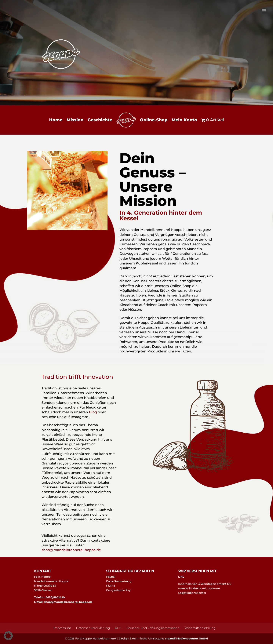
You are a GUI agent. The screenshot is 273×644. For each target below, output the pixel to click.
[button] (8, 636)
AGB (118, 628)
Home (56, 120)
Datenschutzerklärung (93, 628)
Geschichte (100, 120)
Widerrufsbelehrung (200, 628)
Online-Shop (154, 120)
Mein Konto (184, 120)
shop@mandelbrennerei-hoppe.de (68, 602)
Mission (75, 120)
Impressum (62, 628)
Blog (93, 412)
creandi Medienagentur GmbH (186, 639)
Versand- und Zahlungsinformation (153, 628)
